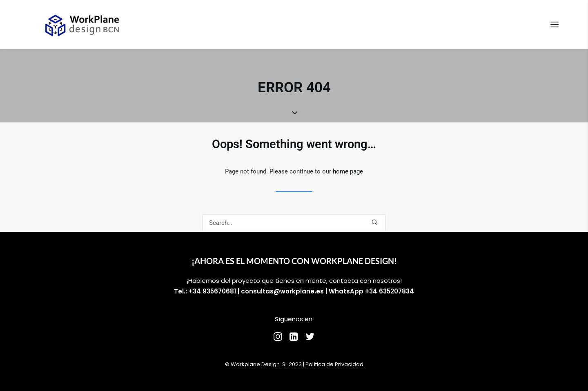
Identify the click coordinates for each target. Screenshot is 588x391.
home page (348, 171)
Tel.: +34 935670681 (205, 291)
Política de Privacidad (334, 364)
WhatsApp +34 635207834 (371, 291)
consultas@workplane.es (282, 291)
